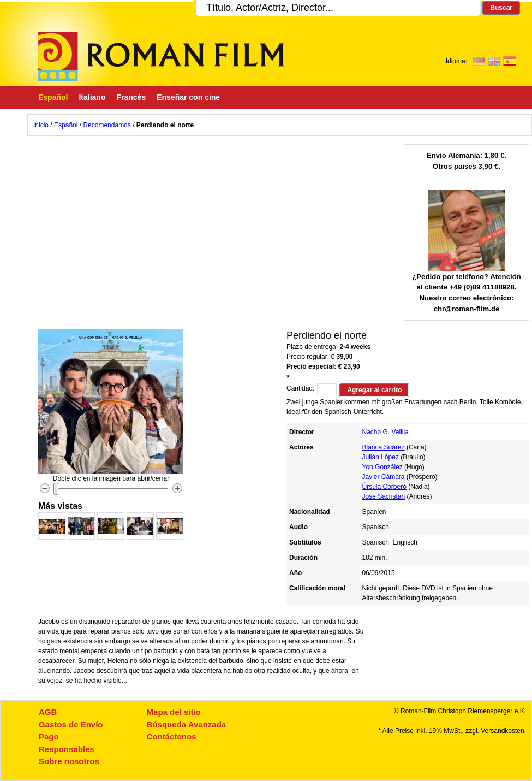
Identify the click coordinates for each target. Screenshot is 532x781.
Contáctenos (172, 736)
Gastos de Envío (71, 724)
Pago (49, 736)
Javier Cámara (384, 477)
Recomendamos (107, 125)
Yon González (382, 467)
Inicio (41, 125)
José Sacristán (384, 496)
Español (66, 125)
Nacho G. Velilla (385, 432)
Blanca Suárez (384, 447)
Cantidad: (300, 388)
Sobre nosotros (69, 761)
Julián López (381, 457)
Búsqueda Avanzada (187, 724)
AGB (48, 712)
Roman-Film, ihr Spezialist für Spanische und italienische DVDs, (161, 56)
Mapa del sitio (174, 712)
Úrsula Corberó (384, 487)
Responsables (67, 749)
